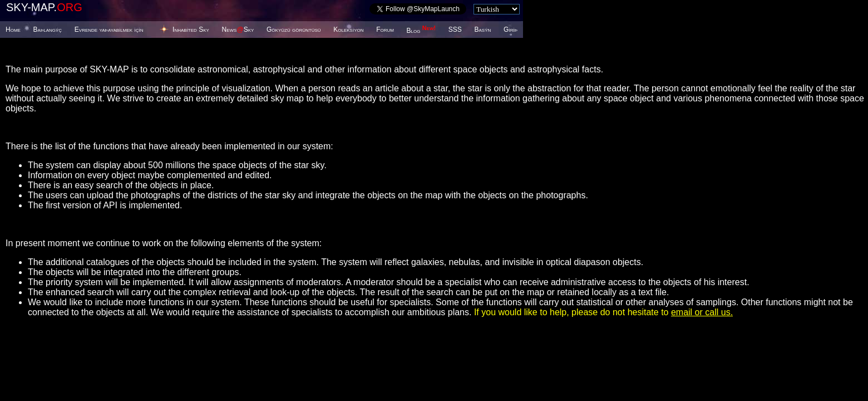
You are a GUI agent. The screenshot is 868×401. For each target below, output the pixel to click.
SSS (455, 30)
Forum (385, 30)
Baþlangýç (48, 30)
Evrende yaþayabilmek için (109, 30)
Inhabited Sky (191, 30)
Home (13, 30)
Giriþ (511, 30)
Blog (421, 31)
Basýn (483, 30)
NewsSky (238, 30)
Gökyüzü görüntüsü (294, 30)
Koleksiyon (348, 30)
